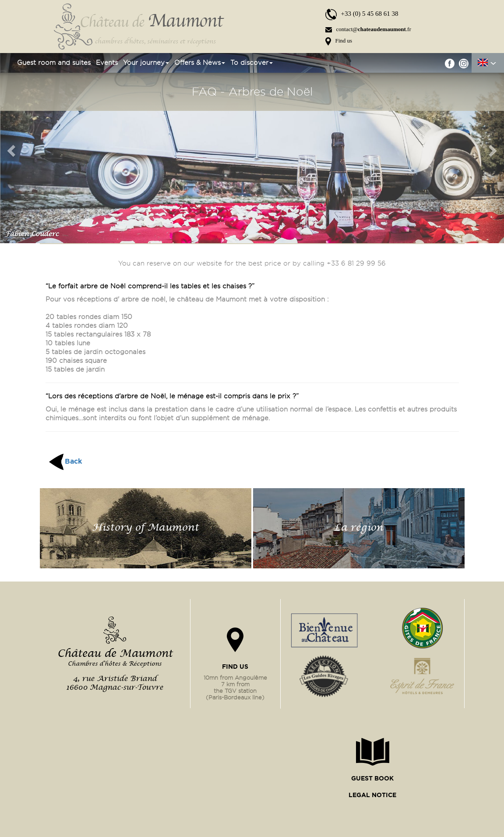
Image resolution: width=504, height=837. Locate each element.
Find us (339, 41)
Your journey (146, 63)
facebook (450, 63)
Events (107, 63)
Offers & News (200, 63)
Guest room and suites (54, 63)
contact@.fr (368, 29)
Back (73, 461)
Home (4, 63)
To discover (252, 63)
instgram (463, 63)
